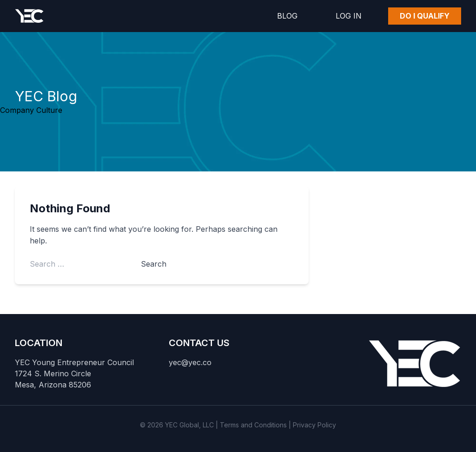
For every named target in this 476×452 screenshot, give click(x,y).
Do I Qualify (425, 16)
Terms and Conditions (253, 425)
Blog (287, 16)
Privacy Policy (314, 425)
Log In (349, 16)
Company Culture (31, 110)
